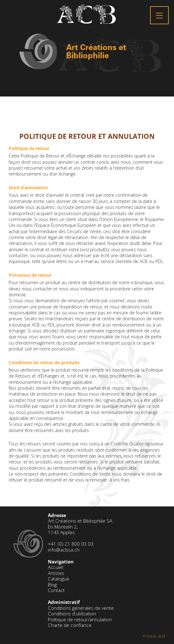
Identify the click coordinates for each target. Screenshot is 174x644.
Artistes (56, 573)
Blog (52, 585)
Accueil (55, 567)
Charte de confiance (70, 625)
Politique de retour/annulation (80, 620)
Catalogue (59, 579)
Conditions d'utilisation (72, 614)
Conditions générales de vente (81, 608)
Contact (56, 590)
